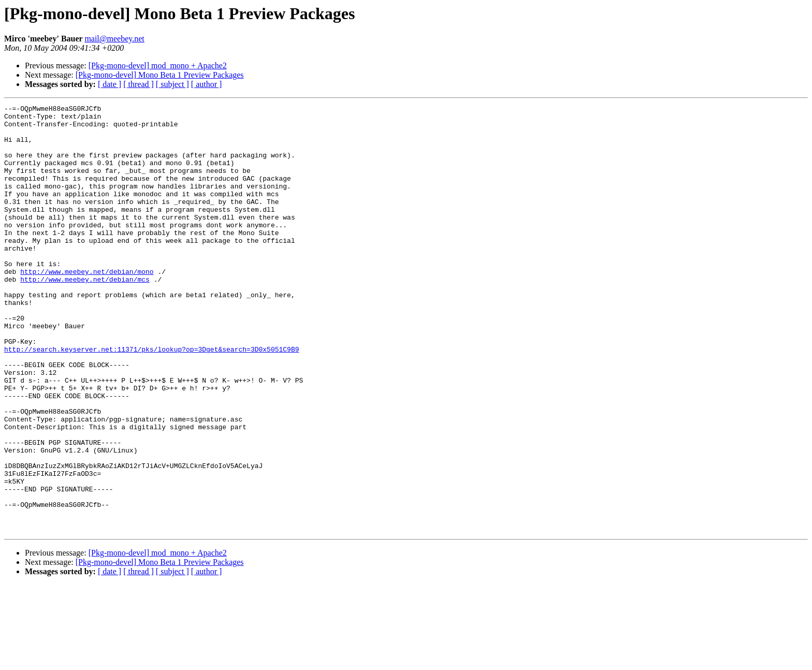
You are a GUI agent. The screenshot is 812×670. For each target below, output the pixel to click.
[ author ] (207, 84)
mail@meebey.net (114, 39)
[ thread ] (139, 84)
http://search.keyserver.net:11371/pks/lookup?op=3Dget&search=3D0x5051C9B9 (151, 399)
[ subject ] (172, 84)
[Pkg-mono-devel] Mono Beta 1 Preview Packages (160, 75)
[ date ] (110, 84)
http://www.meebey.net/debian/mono (87, 305)
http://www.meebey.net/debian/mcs (85, 315)
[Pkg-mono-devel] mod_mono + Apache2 (158, 65)
